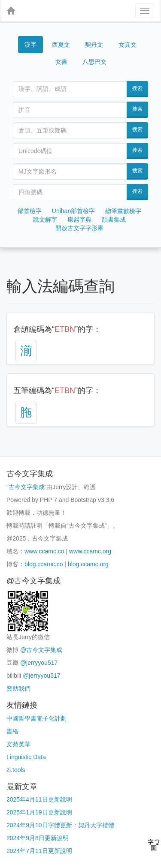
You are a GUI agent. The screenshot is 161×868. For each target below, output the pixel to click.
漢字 (30, 45)
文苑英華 (18, 744)
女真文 (128, 45)
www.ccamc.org (90, 551)
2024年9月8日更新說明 (38, 838)
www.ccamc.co (44, 551)
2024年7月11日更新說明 (39, 851)
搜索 (137, 88)
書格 (12, 731)
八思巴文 (94, 62)
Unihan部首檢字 (73, 211)
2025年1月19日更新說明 (39, 812)
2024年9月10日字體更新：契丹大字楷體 (60, 825)
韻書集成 (114, 219)
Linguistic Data (26, 757)
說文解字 (45, 219)
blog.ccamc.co (44, 564)
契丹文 (94, 45)
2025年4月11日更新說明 (39, 799)
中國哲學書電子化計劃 (36, 718)
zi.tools (16, 770)
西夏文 (61, 45)
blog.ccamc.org (88, 564)
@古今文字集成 (41, 650)
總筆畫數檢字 (123, 211)
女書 (61, 62)
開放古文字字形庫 (79, 228)
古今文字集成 (27, 487)
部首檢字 (30, 211)
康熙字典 (79, 219)
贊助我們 (18, 688)
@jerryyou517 (39, 663)
